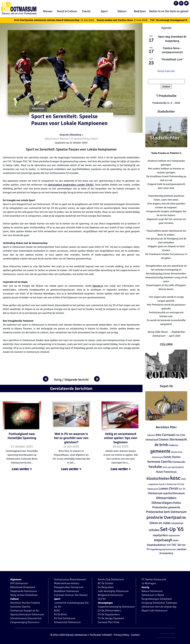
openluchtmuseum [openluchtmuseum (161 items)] (174, 493)
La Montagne (149, 583)
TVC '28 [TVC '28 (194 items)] (176, 545)
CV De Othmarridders (109, 611)
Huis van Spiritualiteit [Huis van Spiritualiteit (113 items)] (173, 467)
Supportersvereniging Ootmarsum (116, 607)
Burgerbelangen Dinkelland (157, 599)
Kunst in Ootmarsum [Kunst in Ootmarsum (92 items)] (168, 484)
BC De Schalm (105, 583)
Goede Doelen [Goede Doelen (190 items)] (172, 457)
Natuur (122, 11)
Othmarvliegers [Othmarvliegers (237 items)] (162, 503)
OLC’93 (102, 599)
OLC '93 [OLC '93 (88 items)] (182, 489)
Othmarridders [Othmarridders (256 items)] (166, 498)
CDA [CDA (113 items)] (177, 435)
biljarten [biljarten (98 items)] (151, 435)
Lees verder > (22, 469)
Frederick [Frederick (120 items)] (173, 445)
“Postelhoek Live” (172, 59)
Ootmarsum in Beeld (153, 595)
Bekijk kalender (166, 71)
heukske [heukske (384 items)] (155, 467)
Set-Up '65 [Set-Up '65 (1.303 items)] (172, 529)
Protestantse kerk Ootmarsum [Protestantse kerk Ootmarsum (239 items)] (166, 512)
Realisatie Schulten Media (166, 638)
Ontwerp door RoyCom (168, 633)
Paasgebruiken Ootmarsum (69, 587)
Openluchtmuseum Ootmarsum (27, 614)
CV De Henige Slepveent (111, 618)
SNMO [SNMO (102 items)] (176, 540)
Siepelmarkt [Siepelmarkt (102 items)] (174, 535)
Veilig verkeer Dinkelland (24, 595)
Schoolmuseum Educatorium (26, 618)
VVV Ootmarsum (19, 583)
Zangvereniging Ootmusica (25, 622)
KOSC (57, 611)
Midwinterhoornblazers (67, 583)
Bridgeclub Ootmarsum (110, 595)
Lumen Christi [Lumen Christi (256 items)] (168, 488)
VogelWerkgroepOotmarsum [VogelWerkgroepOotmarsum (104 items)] (163, 549)
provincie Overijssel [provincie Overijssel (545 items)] (164, 518)
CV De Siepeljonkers (109, 614)
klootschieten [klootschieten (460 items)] (158, 478)
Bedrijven (140, 11)
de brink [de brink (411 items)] (161, 445)
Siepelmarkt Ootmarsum (23, 591)
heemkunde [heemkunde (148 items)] (179, 462)
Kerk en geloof (179, 11)
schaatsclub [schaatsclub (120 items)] (177, 523)
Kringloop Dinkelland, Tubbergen (159, 603)
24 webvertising (80, 139)
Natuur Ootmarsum (152, 591)
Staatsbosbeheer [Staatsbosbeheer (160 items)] (156, 545)
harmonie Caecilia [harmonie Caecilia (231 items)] (159, 462)
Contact (135, 635)
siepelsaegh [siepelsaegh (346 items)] (163, 540)
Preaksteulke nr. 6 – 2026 (166, 103)
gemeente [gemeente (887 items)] (160, 451)
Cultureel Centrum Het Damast (71, 595)
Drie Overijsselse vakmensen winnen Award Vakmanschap (58, 20)
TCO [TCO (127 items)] (169, 545)
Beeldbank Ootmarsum (66, 591)
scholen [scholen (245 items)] (154, 530)
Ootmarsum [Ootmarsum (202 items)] (155, 493)
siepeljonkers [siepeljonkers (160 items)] (160, 535)
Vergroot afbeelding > (71, 135)
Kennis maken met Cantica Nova (126, 20)
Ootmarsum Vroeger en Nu (25, 611)
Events (86, 11)
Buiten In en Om (159, 11)
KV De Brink (60, 614)
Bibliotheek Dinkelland (23, 587)
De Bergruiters (106, 587)
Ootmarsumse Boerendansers (70, 579)
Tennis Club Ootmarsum (111, 579)
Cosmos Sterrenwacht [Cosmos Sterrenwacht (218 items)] (173, 439)
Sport (104, 11)
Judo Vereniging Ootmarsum (113, 591)
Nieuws (48, 11)
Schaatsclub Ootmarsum (67, 622)
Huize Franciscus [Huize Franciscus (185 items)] (166, 472)
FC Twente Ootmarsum (154, 579)
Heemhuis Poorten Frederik (25, 603)
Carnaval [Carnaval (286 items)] (168, 435)
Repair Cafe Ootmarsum (155, 611)
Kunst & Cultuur (67, 11)
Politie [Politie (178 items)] (177, 503)
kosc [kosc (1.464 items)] (175, 478)
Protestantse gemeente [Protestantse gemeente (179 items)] (166, 507)
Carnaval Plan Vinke (109, 622)
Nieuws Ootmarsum (76, 635)
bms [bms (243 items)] (159, 435)
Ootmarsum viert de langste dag (159, 607)
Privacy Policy (121, 635)
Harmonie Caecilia (20, 607)
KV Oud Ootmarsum (65, 618)
